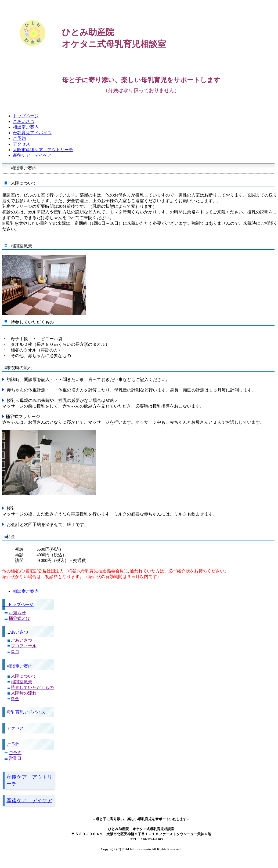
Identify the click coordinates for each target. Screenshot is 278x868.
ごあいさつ (15, 632)
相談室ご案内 (17, 666)
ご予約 (11, 744)
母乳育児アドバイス (24, 712)
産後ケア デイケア (29, 800)
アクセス (13, 728)
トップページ (18, 604)
